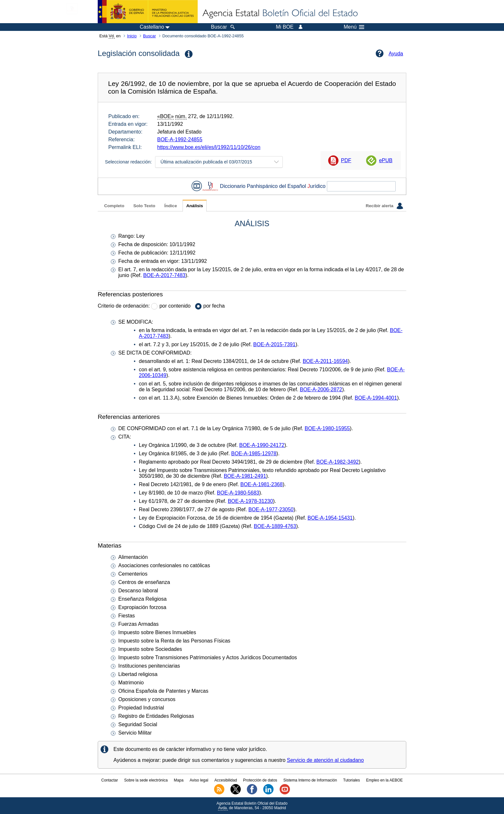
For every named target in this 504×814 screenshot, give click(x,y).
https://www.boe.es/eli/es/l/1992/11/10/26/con (209, 147)
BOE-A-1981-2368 (262, 484)
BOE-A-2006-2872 (321, 389)
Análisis (194, 206)
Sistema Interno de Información (310, 780)
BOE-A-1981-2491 (245, 476)
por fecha (214, 306)
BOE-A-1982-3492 (337, 462)
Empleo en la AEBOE (384, 780)
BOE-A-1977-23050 (271, 509)
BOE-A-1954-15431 (330, 518)
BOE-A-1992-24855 (180, 139)
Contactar (110, 780)
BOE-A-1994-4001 (376, 398)
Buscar (149, 36)
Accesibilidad (226, 780)
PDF (346, 160)
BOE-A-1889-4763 (275, 526)
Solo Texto (144, 206)
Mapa (179, 780)
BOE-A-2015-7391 (274, 344)
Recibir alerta (384, 206)
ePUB (386, 160)
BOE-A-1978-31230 (251, 501)
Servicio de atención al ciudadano (325, 760)
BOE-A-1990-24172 (262, 445)
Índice (171, 206)
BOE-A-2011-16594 (325, 361)
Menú (354, 27)
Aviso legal (199, 780)
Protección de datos (260, 780)
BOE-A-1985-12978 (254, 453)
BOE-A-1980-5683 (238, 493)
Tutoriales (352, 780)
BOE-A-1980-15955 (327, 428)
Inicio (132, 36)
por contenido (175, 306)
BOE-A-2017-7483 (164, 275)
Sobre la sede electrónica (146, 780)
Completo (114, 206)
